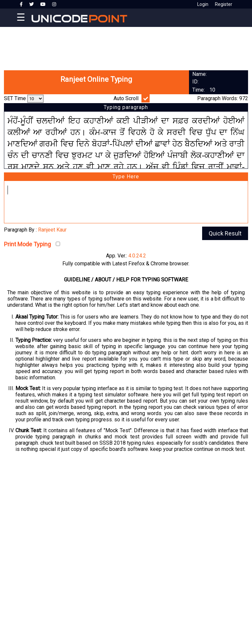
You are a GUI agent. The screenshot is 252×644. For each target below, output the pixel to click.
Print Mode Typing (27, 244)
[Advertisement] (126, 46)
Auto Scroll (126, 98)
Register (224, 4)
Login (203, 4)
